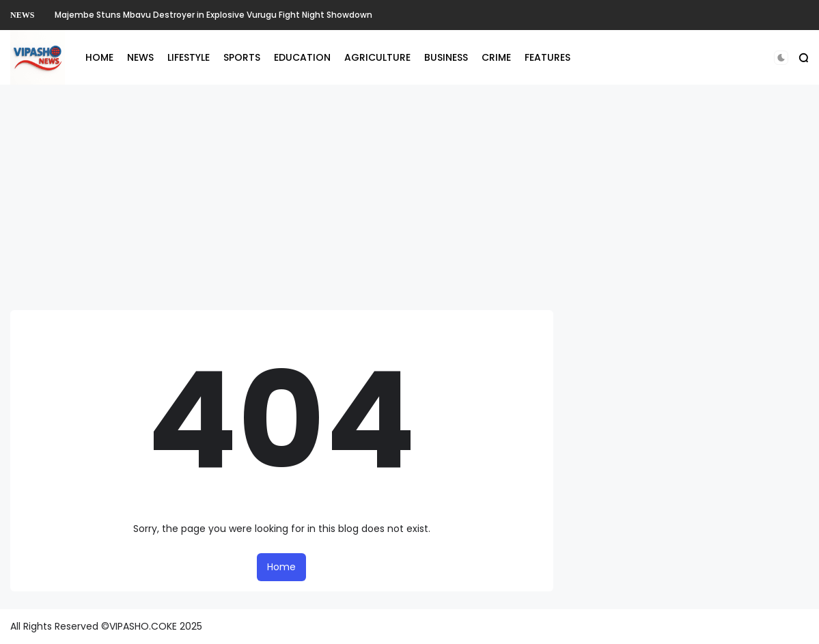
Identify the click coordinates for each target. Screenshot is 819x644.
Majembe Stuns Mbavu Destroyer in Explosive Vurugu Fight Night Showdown (213, 15)
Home (281, 567)
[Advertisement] (409, 197)
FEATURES (547, 57)
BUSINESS (446, 57)
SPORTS (242, 57)
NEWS (22, 15)
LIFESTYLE (189, 57)
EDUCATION (302, 57)
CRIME (496, 57)
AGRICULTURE (377, 57)
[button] (781, 58)
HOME (99, 57)
